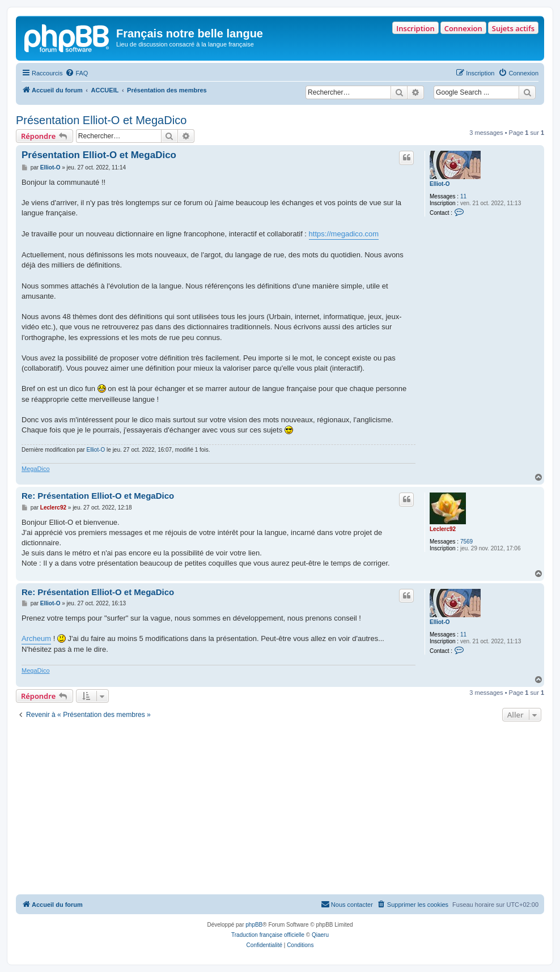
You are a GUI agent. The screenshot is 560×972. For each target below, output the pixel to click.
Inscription (415, 28)
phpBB (254, 925)
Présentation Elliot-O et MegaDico (101, 120)
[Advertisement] (280, 809)
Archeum (36, 638)
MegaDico (36, 469)
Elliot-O (440, 184)
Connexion (463, 28)
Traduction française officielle (268, 935)
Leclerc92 (443, 529)
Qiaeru (320, 935)
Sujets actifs (513, 28)
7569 (466, 542)
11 (463, 196)
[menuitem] (77, 73)
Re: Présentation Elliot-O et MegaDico (98, 496)
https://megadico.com (344, 234)
